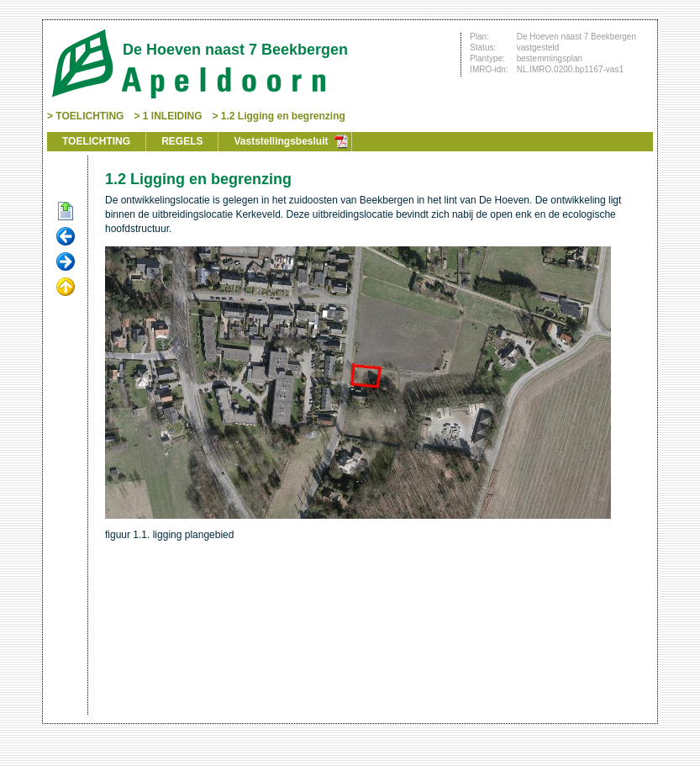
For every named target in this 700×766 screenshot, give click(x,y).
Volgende (66, 262)
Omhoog (66, 288)
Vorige (66, 237)
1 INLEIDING (173, 116)
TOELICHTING (89, 116)
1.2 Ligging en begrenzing (283, 116)
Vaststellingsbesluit (281, 141)
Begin (66, 212)
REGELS (182, 141)
